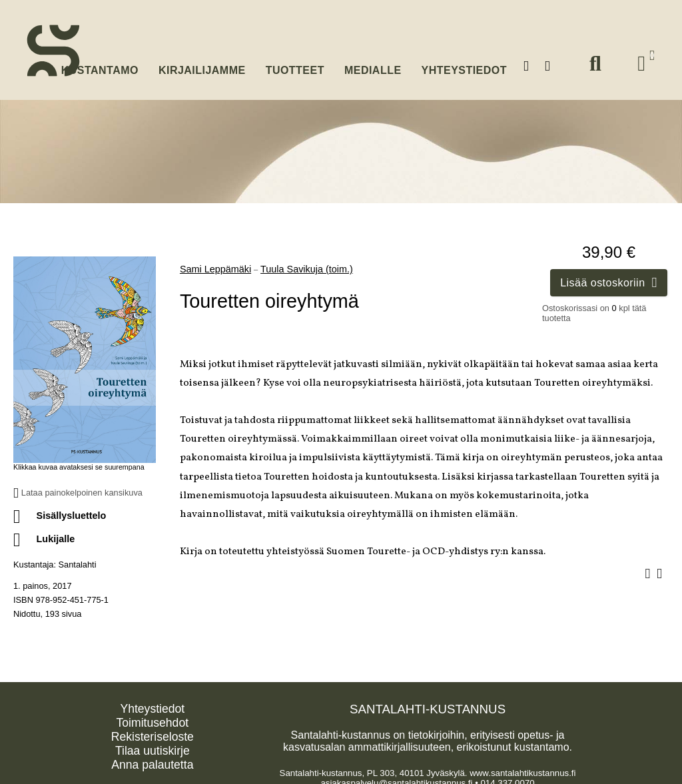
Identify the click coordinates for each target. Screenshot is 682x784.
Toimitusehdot (153, 719)
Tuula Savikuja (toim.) (307, 265)
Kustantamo (100, 64)
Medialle (373, 65)
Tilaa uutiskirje (153, 747)
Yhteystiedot (464, 65)
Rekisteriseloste (153, 733)
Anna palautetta (152, 761)
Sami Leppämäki (215, 265)
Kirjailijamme (202, 65)
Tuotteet (295, 65)
